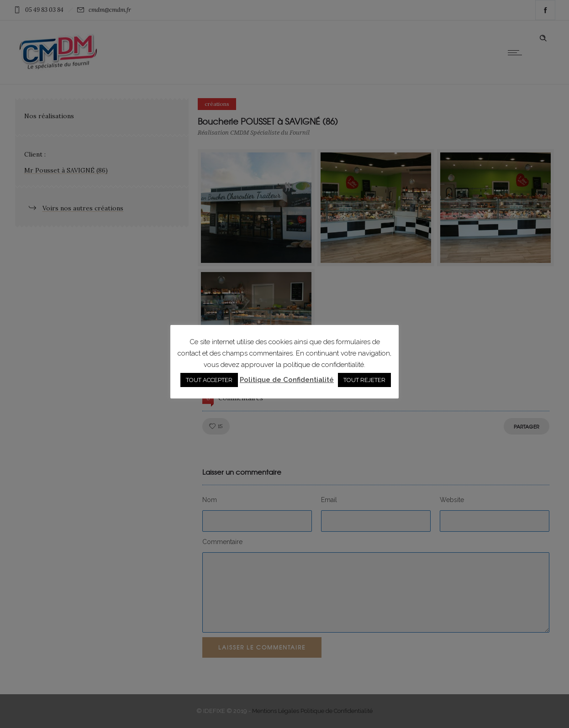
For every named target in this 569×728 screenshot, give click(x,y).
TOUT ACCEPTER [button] (209, 380)
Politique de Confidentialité (287, 380)
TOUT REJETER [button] (364, 380)
